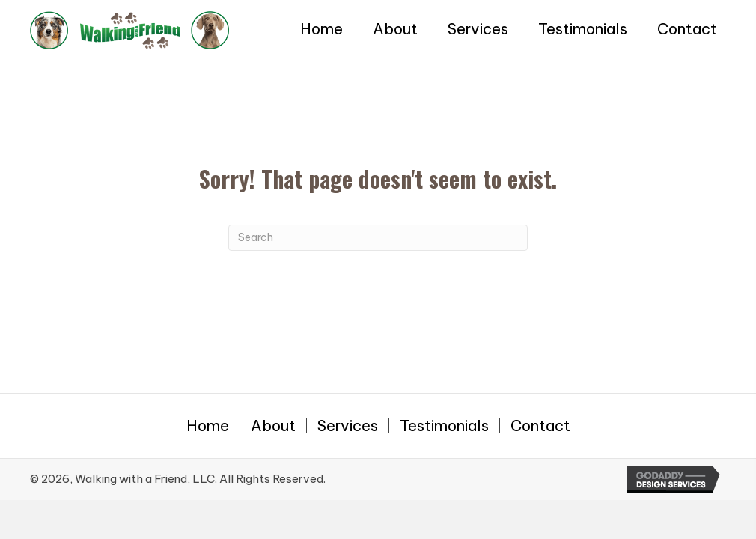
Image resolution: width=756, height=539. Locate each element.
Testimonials (444, 426)
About (273, 426)
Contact (540, 426)
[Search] (378, 238)
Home (208, 426)
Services (348, 426)
